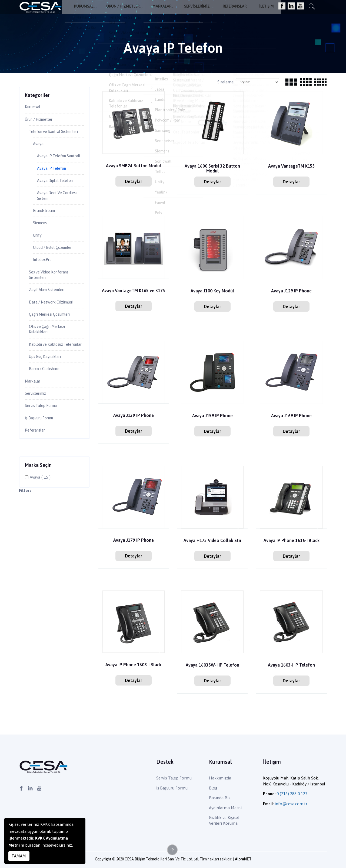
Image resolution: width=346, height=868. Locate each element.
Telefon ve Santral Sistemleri (47, 136)
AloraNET (243, 859)
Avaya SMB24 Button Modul (133, 166)
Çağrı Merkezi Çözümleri (53, 337)
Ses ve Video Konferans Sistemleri (51, 296)
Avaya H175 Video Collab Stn (212, 541)
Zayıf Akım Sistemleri (50, 312)
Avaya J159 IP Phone (212, 416)
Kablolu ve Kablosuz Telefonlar (48, 372)
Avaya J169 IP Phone (292, 416)
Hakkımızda (220, 778)
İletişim (266, 12)
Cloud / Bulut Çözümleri (57, 267)
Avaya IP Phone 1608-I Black (133, 665)
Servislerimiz (202, 12)
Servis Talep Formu (43, 440)
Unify (38, 254)
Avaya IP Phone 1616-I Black (292, 541)
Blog (213, 788)
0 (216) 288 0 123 (292, 794)
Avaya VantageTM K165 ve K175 (134, 291)
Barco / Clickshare (47, 401)
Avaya (39, 152)
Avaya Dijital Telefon (57, 197)
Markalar (171, 12)
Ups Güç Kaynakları (47, 388)
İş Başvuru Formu (41, 452)
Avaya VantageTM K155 (292, 166)
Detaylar (134, 181)
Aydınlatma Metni (225, 808)
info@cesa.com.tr (291, 804)
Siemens (41, 241)
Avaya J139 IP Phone (133, 416)
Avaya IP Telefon (53, 184)
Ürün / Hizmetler (134, 12)
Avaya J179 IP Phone (133, 541)
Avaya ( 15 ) (40, 513)
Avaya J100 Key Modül (212, 291)
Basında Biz (220, 798)
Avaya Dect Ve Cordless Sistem (60, 213)
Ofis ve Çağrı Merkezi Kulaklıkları (50, 353)
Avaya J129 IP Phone (292, 291)
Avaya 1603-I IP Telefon (292, 665)
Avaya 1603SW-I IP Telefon (212, 665)
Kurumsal (98, 12)
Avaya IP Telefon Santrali (53, 168)
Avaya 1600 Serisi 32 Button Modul (212, 169)
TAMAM (19, 856)
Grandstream (45, 229)
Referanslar (237, 12)
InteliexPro (44, 280)
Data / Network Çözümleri (54, 325)
